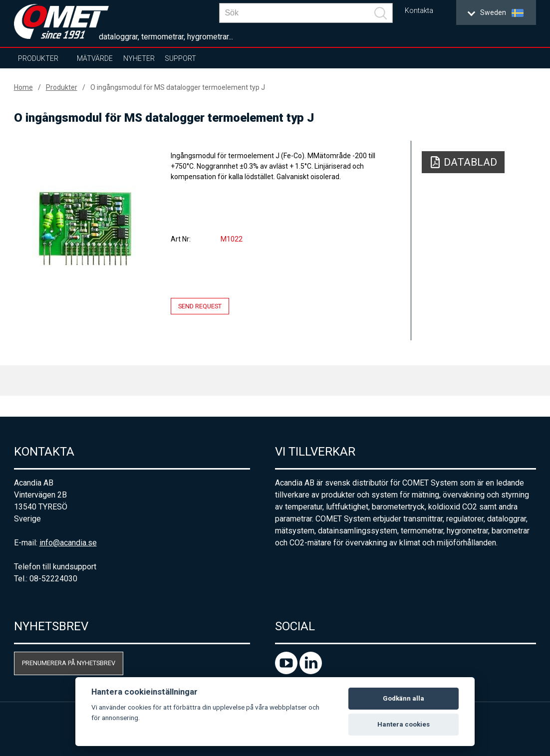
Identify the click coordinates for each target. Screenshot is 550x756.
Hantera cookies (404, 724)
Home (23, 87)
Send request (200, 306)
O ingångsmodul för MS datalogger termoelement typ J (178, 87)
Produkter (38, 58)
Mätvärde (95, 58)
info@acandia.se (68, 543)
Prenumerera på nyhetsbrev (69, 663)
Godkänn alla (404, 698)
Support (180, 58)
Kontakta (419, 11)
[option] (85, 228)
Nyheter (139, 58)
